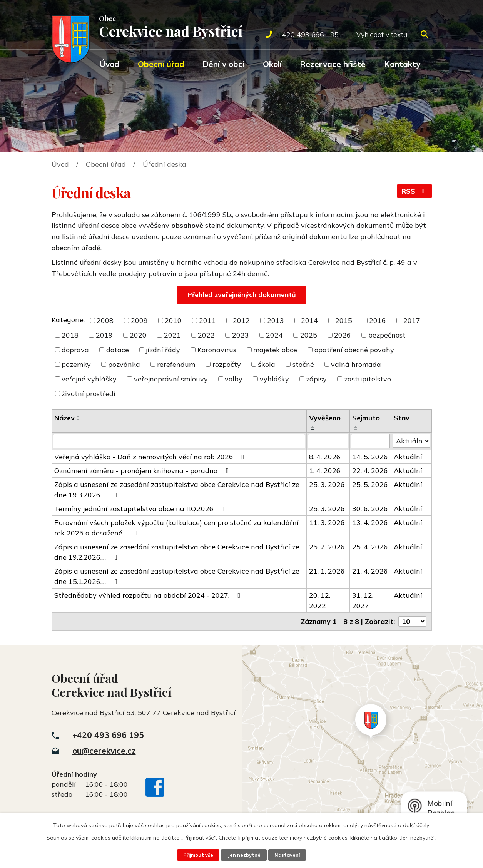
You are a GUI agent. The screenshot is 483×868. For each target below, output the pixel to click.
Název (64, 418)
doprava (75, 350)
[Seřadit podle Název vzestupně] (79, 416)
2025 (309, 335)
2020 (138, 335)
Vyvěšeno (325, 418)
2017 (412, 320)
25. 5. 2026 (370, 484)
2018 (70, 335)
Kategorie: (68, 320)
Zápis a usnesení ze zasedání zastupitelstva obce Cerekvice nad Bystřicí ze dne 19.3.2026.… (177, 490)
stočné (303, 364)
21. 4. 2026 (370, 571)
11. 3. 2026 (327, 523)
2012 (241, 320)
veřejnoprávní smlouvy (171, 379)
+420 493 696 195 (108, 735)
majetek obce (275, 350)
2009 (139, 320)
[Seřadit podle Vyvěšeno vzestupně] (313, 427)
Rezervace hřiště (333, 64)
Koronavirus (217, 350)
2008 (105, 320)
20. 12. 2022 (320, 600)
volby (234, 379)
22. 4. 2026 (370, 471)
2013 (276, 320)
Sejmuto (366, 418)
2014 (309, 320)
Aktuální (408, 457)
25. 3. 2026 (327, 484)
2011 (207, 320)
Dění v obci (223, 64)
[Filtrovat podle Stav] (411, 441)
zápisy (316, 379)
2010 (173, 320)
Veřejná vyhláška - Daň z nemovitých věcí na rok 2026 (151, 457)
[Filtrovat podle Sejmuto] (370, 441)
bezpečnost (387, 335)
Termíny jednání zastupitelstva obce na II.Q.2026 (141, 509)
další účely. (416, 825)
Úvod (109, 64)
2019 (104, 335)
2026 (343, 335)
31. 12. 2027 (363, 600)
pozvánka (124, 364)
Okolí (272, 64)
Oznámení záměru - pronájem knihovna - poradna (143, 471)
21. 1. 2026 (327, 571)
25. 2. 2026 (327, 547)
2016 (378, 320)
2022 (206, 335)
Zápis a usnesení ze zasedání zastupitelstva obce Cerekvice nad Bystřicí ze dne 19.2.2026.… (177, 552)
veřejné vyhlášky (89, 379)
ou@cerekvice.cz (104, 751)
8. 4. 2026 (325, 457)
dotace (118, 350)
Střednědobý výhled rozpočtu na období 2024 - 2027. (149, 595)
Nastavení (287, 855)
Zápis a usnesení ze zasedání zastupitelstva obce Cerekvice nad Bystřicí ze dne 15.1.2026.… (177, 576)
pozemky (76, 364)
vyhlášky (274, 379)
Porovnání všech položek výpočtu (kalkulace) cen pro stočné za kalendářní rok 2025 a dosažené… (176, 528)
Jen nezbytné (244, 855)
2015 (344, 320)
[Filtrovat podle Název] (179, 441)
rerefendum (176, 364)
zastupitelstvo (368, 379)
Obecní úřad (161, 64)
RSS (414, 191)
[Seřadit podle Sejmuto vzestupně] (356, 427)
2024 (274, 335)
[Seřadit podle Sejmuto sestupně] (356, 430)
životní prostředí (89, 394)
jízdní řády (163, 350)
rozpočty (227, 364)
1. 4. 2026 (325, 471)
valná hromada (356, 364)
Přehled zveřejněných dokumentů (242, 295)
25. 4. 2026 (370, 547)
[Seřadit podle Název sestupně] (79, 420)
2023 (241, 335)
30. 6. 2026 (370, 509)
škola (267, 364)
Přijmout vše (198, 855)
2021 (172, 335)
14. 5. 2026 (370, 457)
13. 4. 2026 (370, 523)
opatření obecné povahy (354, 350)
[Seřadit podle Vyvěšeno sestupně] (313, 430)
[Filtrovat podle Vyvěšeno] (328, 441)
